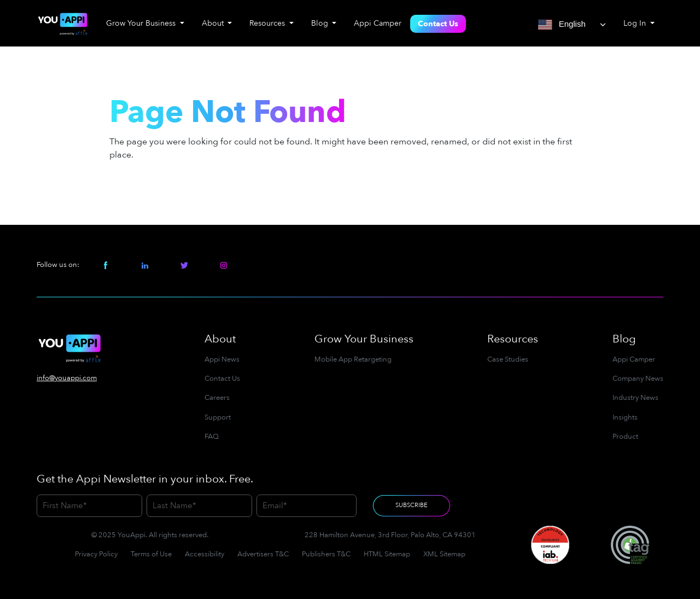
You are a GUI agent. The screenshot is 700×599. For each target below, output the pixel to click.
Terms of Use (151, 554)
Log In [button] (636, 23)
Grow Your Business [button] (142, 23)
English (562, 25)
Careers (217, 398)
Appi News (222, 359)
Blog (624, 339)
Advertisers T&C (263, 554)
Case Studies (508, 359)
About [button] (214, 23)
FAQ (212, 437)
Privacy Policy (96, 554)
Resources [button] (268, 23)
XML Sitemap (444, 554)
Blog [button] (321, 23)
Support (218, 417)
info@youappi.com (67, 378)
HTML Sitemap (387, 554)
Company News (638, 379)
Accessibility (205, 554)
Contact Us (438, 24)
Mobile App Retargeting (353, 359)
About (220, 339)
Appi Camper (378, 23)
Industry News (635, 398)
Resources (513, 339)
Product (625, 437)
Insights (625, 417)
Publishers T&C (326, 554)
